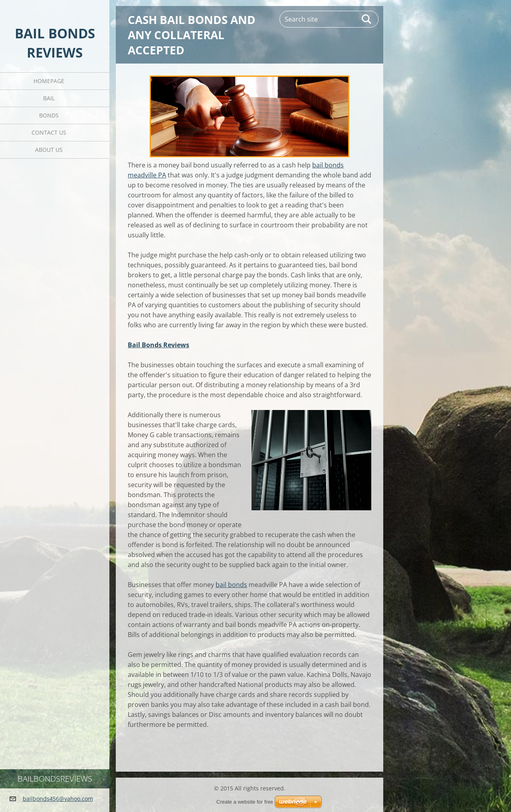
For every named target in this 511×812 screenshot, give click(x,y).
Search (367, 19)
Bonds (49, 115)
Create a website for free (245, 802)
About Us (49, 150)
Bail (49, 98)
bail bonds (231, 585)
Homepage (49, 81)
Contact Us (49, 132)
